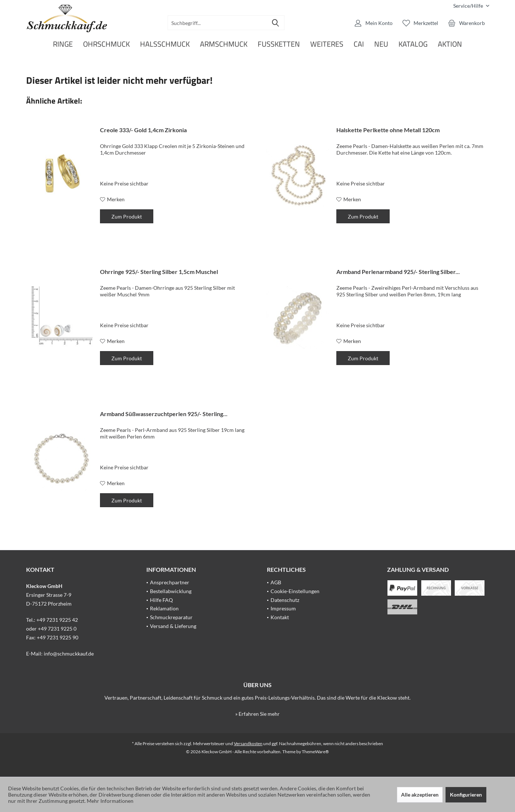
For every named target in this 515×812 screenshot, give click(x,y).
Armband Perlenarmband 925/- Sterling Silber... (398, 272)
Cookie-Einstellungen (295, 591)
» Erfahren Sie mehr (257, 714)
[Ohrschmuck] (106, 44)
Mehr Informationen (110, 801)
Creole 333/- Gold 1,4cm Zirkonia (143, 130)
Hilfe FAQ (161, 600)
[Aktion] (450, 44)
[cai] (359, 44)
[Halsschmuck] (165, 44)
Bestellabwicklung (171, 591)
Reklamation (164, 608)
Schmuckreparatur (171, 617)
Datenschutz (285, 600)
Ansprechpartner (170, 582)
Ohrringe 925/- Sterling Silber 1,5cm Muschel (159, 272)
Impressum (283, 608)
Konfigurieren (466, 795)
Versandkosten (248, 744)
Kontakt (280, 617)
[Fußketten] (279, 44)
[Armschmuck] (224, 44)
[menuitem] (468, 6)
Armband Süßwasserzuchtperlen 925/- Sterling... (164, 414)
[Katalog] (413, 44)
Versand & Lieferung (173, 626)
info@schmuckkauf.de (69, 654)
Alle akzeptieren (420, 795)
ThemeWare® (315, 752)
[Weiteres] (327, 44)
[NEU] (381, 44)
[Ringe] (63, 44)
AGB (276, 582)
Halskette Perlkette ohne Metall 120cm (388, 130)
